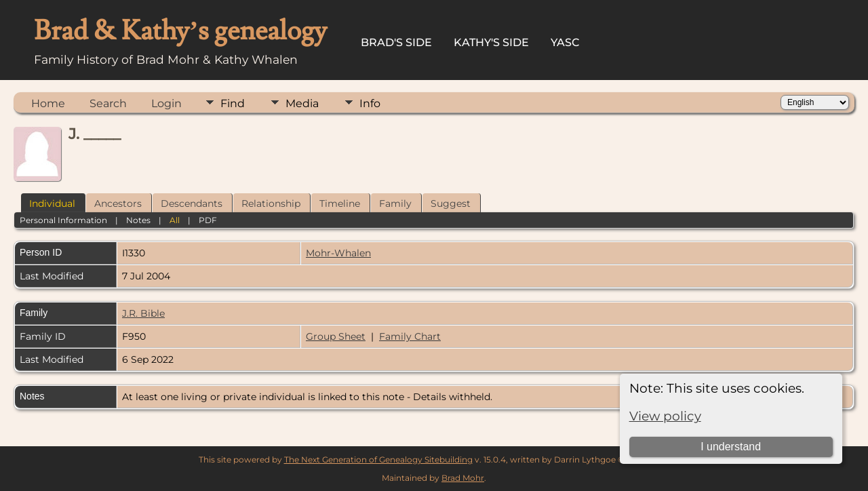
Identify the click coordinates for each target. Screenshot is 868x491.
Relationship (271, 203)
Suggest (451, 203)
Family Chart (410, 336)
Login (166, 103)
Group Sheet (336, 336)
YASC (565, 42)
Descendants (192, 203)
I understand (731, 447)
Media (302, 103)
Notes (138, 220)
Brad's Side (396, 42)
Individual (52, 203)
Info (370, 103)
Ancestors (118, 203)
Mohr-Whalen (338, 253)
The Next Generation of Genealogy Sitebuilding (378, 459)
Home (48, 103)
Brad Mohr (463, 478)
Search (108, 103)
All (175, 220)
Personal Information (63, 220)
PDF (208, 220)
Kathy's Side (491, 42)
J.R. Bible (143, 313)
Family (395, 203)
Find (233, 103)
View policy (665, 416)
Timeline (340, 203)
